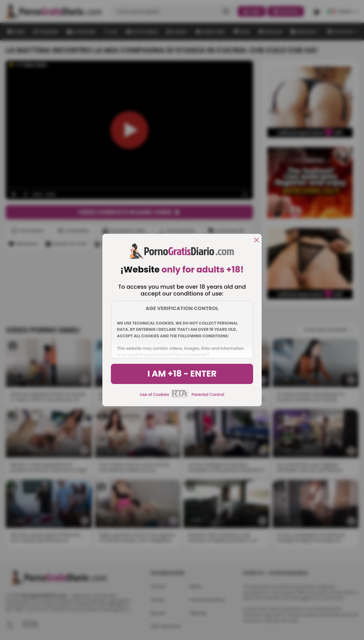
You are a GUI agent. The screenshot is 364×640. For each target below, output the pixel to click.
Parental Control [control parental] (208, 395)
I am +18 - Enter (182, 374)
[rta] (180, 397)
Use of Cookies (155, 395)
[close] (257, 240)
